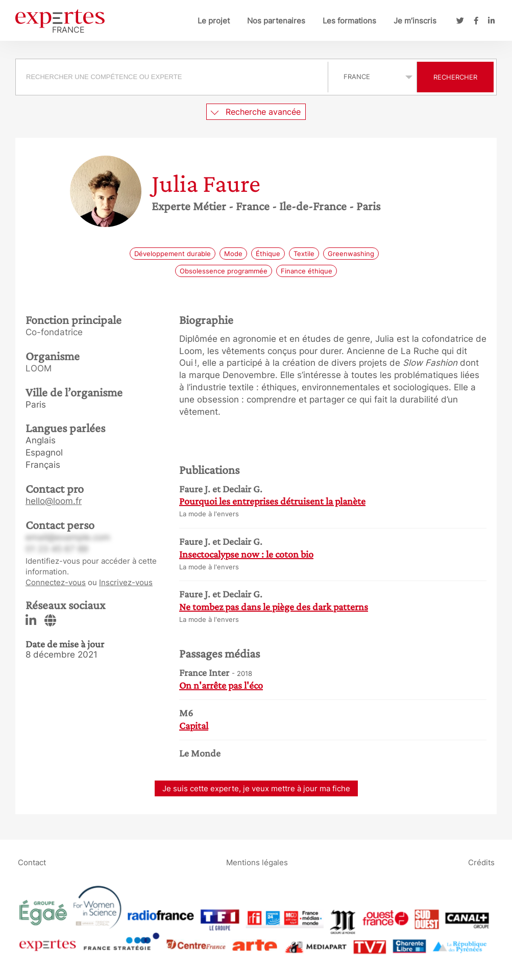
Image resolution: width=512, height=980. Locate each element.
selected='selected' (372, 77)
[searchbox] (172, 77)
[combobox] (173, 77)
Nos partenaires (276, 21)
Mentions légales (257, 862)
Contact (32, 862)
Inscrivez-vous (126, 582)
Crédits (481, 862)
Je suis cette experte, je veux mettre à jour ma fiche (256, 788)
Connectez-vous (56, 582)
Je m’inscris (415, 21)
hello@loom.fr (54, 501)
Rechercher (455, 77)
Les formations (349, 21)
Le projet (214, 21)
